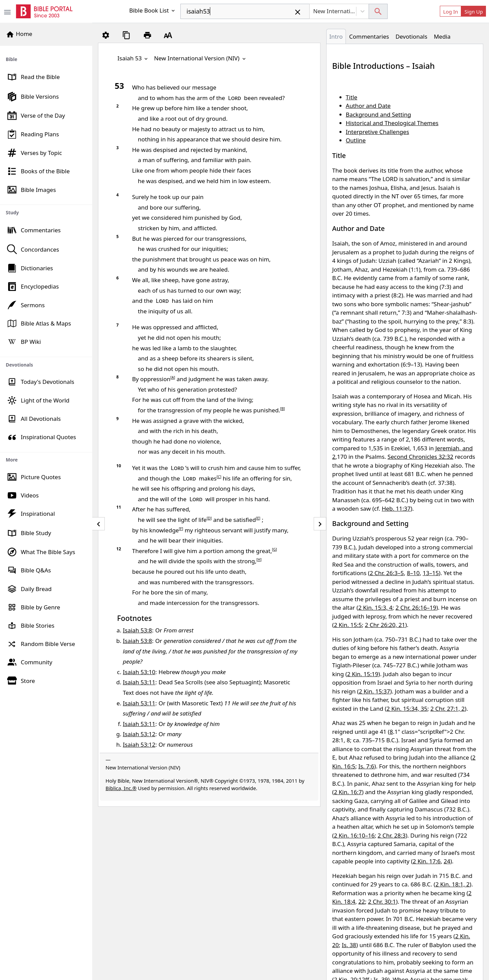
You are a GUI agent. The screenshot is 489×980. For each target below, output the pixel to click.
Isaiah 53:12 (139, 734)
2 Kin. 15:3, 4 (375, 607)
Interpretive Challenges (378, 132)
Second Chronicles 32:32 (420, 457)
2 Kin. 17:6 (427, 861)
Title (352, 97)
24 (447, 861)
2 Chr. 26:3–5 (387, 573)
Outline (356, 140)
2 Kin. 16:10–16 (354, 835)
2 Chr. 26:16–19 (416, 607)
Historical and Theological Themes (392, 123)
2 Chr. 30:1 (382, 901)
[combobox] (245, 12)
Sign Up (474, 12)
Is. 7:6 (366, 766)
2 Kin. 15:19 (363, 674)
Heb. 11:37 (396, 508)
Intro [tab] (336, 36)
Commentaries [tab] (369, 36)
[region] (46, 368)
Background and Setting (379, 114)
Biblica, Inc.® (121, 788)
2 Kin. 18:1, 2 (453, 884)
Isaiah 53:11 (139, 682)
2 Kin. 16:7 (348, 792)
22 (362, 901)
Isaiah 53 (133, 58)
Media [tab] (442, 36)
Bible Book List (153, 10)
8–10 (413, 573)
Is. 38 (349, 945)
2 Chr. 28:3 (392, 835)
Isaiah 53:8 (137, 630)
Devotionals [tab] (411, 36)
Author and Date (368, 106)
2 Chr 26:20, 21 (385, 625)
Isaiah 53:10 (139, 672)
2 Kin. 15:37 (374, 691)
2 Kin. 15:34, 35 (407, 709)
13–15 (431, 573)
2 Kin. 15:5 (348, 625)
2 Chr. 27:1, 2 (447, 709)
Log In (451, 12)
